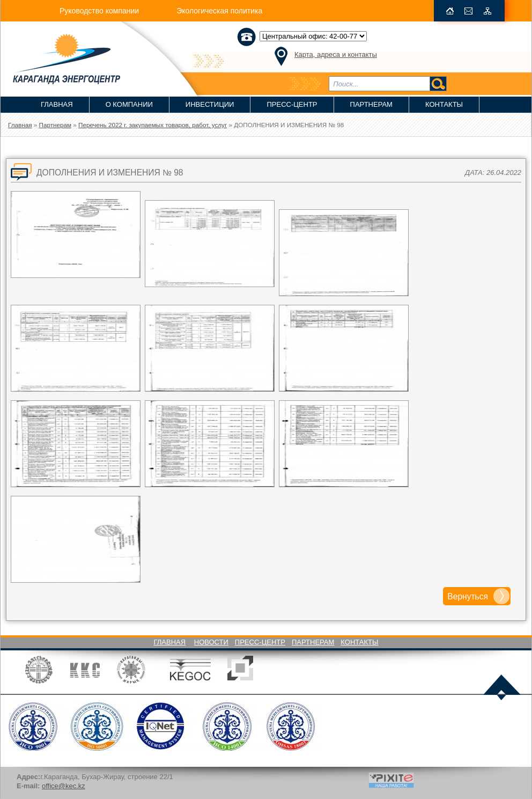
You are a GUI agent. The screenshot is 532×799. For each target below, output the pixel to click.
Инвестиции (210, 104)
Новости (211, 642)
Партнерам (371, 104)
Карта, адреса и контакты (336, 54)
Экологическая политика (219, 11)
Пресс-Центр (292, 104)
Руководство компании (99, 11)
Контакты (444, 104)
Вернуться (468, 596)
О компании (129, 104)
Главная (57, 104)
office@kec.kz (64, 786)
